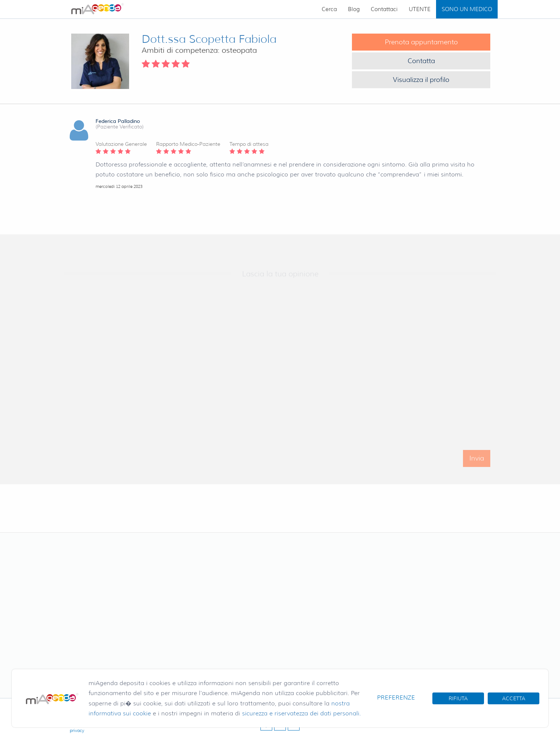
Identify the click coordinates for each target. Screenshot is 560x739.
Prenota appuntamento (421, 42)
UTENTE (420, 9)
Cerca (329, 9)
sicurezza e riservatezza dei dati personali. (301, 713)
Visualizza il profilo (421, 80)
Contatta (421, 61)
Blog (354, 9)
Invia (477, 463)
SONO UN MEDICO (467, 9)
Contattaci (384, 9)
